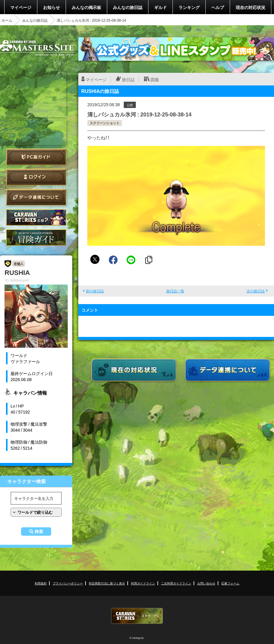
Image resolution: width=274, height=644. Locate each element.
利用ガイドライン (143, 583)
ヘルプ (218, 7)
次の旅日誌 (256, 291)
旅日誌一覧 (175, 291)
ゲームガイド (36, 237)
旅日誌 (128, 79)
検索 (39, 532)
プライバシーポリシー (68, 583)
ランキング (189, 7)
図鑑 (155, 79)
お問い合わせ (206, 583)
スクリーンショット (105, 123)
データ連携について (36, 197)
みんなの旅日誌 (128, 7)
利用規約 (41, 583)
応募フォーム (230, 583)
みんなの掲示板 (86, 7)
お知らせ (51, 7)
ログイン (36, 177)
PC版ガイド (36, 157)
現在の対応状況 (251, 7)
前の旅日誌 (95, 291)
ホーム (7, 20)
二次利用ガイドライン (176, 583)
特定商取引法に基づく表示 (107, 583)
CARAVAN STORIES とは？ (36, 217)
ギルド (160, 7)
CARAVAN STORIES (137, 616)
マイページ (21, 7)
